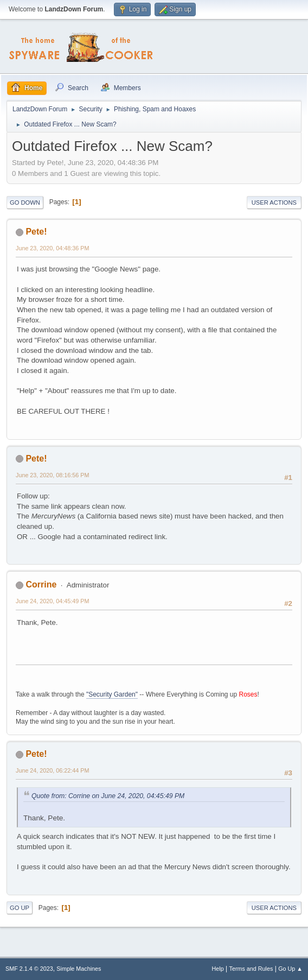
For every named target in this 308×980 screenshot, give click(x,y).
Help (218, 969)
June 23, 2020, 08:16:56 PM (52, 475)
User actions (274, 203)
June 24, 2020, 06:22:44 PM (52, 770)
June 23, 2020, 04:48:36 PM (52, 248)
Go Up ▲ (290, 969)
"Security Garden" (112, 694)
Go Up (20, 908)
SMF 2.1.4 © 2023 (29, 969)
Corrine (41, 584)
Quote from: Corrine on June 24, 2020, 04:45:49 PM (108, 796)
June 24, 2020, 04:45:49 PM (52, 601)
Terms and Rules (251, 969)
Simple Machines (79, 969)
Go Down (25, 203)
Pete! (36, 232)
